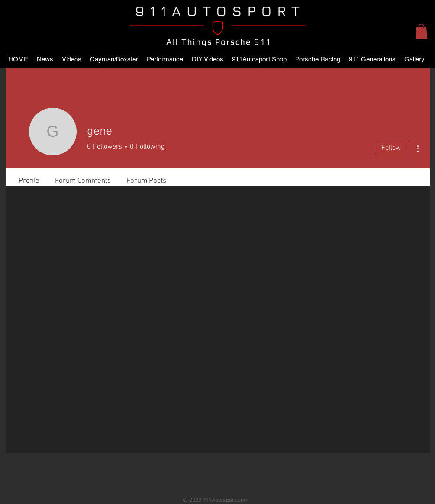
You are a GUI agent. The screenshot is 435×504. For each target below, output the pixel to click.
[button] (421, 31)
